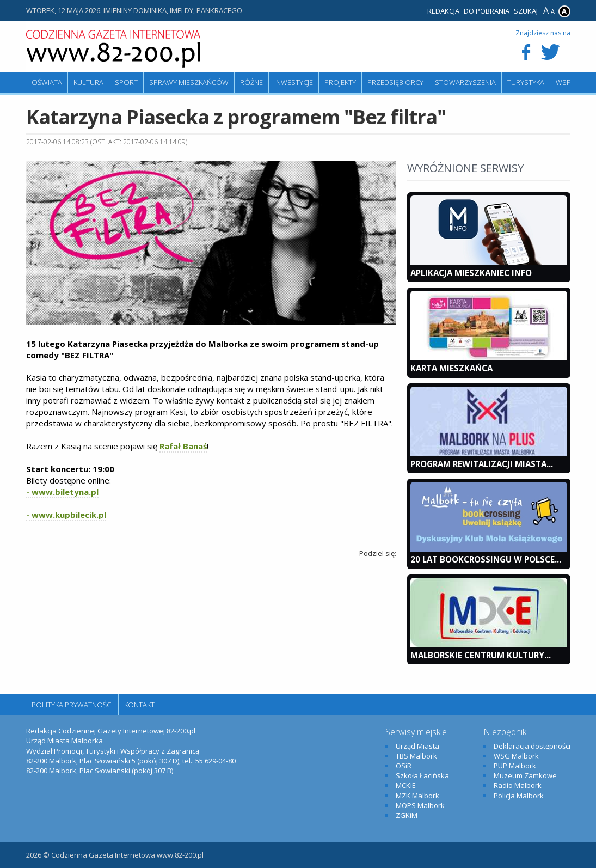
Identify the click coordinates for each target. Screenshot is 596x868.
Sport (126, 82)
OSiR (404, 766)
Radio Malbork (518, 785)
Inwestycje (294, 82)
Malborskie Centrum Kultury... (481, 655)
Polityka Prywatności (72, 705)
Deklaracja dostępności (532, 746)
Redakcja (443, 11)
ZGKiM (407, 815)
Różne (251, 82)
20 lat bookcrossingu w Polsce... (486, 559)
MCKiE (406, 785)
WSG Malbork (516, 756)
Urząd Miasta (417, 746)
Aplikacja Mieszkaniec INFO (471, 273)
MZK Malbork (417, 796)
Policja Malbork (519, 796)
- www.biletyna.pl (62, 492)
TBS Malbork (416, 756)
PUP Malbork (515, 766)
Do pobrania (487, 11)
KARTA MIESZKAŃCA (451, 368)
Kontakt (139, 705)
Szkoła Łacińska (422, 775)
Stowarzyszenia (465, 82)
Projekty (340, 82)
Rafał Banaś (183, 446)
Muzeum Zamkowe (525, 775)
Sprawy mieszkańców (189, 82)
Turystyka (526, 82)
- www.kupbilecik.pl (66, 515)
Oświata (47, 82)
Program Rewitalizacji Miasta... (482, 464)
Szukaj (526, 11)
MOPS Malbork (420, 805)
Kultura (88, 82)
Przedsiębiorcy (395, 82)
